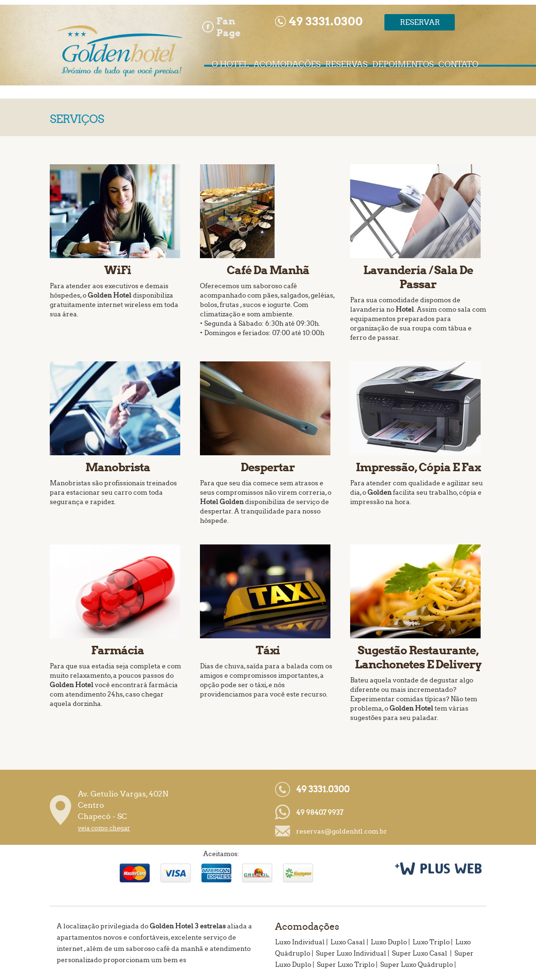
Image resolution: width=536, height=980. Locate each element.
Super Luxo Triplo (346, 965)
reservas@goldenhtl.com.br (342, 831)
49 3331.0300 (323, 789)
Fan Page (229, 27)
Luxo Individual (300, 942)
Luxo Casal (348, 942)
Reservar (420, 22)
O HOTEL (230, 65)
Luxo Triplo (431, 942)
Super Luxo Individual (351, 953)
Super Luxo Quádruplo (417, 965)
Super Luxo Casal (420, 953)
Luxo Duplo (389, 942)
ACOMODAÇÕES (287, 65)
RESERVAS (346, 65)
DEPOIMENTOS (403, 65)
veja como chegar (104, 828)
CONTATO (458, 65)
